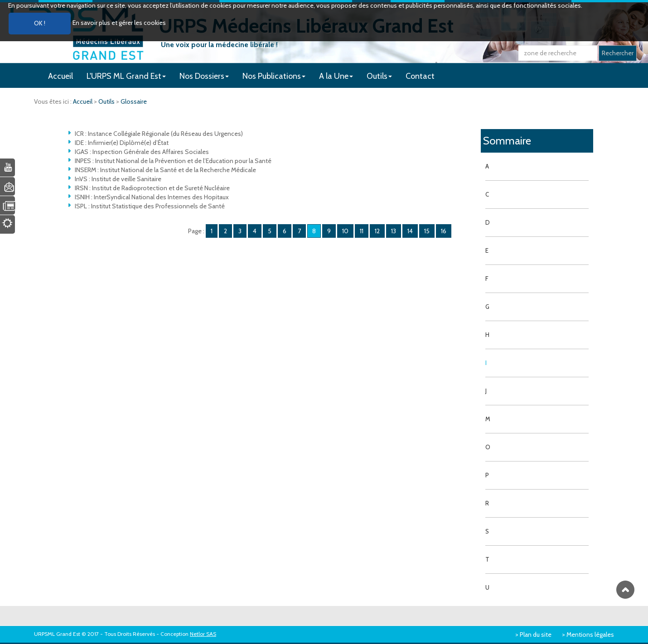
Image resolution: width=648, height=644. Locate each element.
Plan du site (536, 634)
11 (362, 231)
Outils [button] (379, 76)
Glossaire (134, 101)
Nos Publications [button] (274, 76)
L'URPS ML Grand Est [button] (126, 76)
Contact (420, 76)
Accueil (60, 76)
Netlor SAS (203, 634)
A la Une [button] (336, 76)
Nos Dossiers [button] (204, 76)
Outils (107, 101)
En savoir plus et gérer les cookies (119, 23)
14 (410, 231)
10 (345, 231)
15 (427, 231)
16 (444, 231)
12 (377, 231)
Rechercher (618, 53)
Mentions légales (590, 634)
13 (394, 231)
